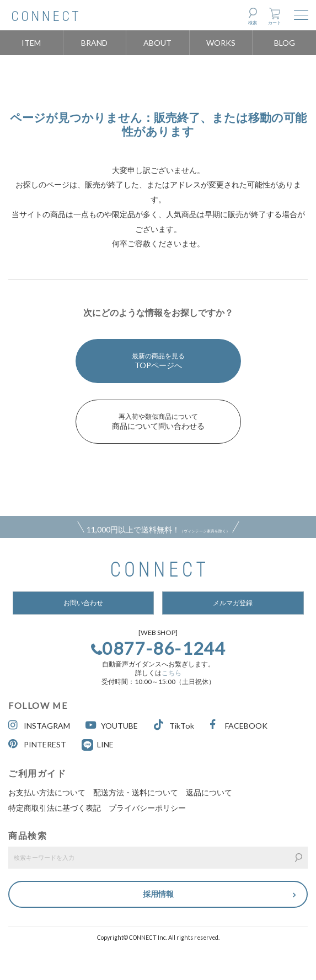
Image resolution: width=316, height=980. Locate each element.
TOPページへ (158, 361)
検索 (253, 23)
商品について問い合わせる (158, 421)
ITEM (31, 43)
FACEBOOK (239, 725)
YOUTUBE (112, 725)
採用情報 (158, 894)
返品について (209, 792)
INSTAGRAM (39, 725)
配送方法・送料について (136, 792)
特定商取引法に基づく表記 (55, 808)
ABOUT (157, 43)
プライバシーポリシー (147, 808)
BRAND (94, 43)
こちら (172, 673)
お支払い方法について (47, 792)
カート (275, 23)
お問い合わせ (83, 603)
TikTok (174, 725)
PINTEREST (37, 744)
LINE (105, 744)
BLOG (285, 43)
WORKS (221, 43)
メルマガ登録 (233, 603)
